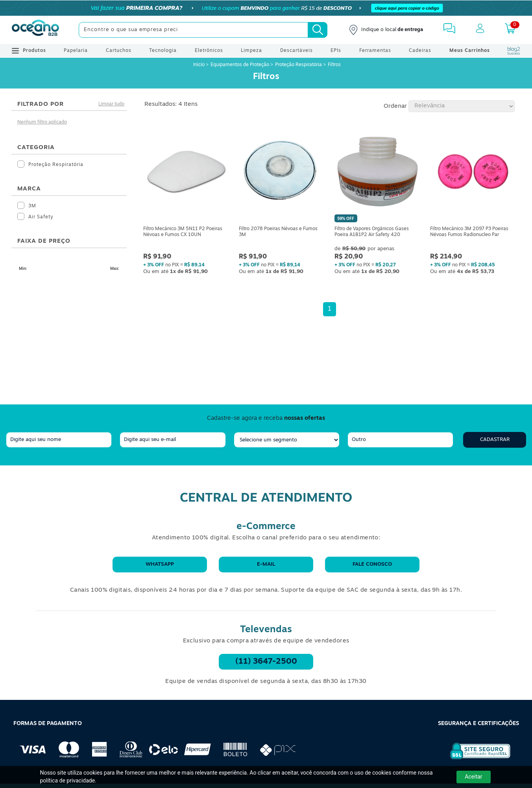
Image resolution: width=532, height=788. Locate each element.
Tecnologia (163, 51)
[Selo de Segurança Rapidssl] (475, 759)
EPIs (336, 51)
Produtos (29, 51)
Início (199, 65)
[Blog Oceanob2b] (514, 51)
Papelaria (76, 51)
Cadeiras (420, 51)
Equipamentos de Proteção (240, 65)
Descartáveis (296, 51)
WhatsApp (160, 564)
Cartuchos (119, 51)
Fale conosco (372, 564)
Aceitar (473, 777)
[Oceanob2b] (35, 30)
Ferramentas (375, 51)
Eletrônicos (209, 51)
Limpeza (251, 51)
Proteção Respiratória (298, 65)
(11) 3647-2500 (266, 662)
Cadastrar (495, 440)
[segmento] (287, 440)
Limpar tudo (111, 104)
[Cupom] (266, 8)
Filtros (334, 65)
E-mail (266, 564)
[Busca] (318, 30)
